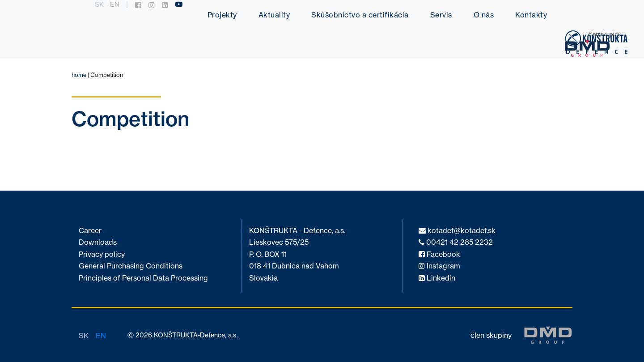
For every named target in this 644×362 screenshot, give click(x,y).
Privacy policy (102, 254)
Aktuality (274, 15)
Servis (441, 15)
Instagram (439, 266)
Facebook (439, 254)
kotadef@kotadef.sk (457, 231)
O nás (484, 15)
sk (99, 4)
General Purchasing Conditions (131, 266)
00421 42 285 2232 (456, 242)
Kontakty (531, 15)
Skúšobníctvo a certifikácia (360, 15)
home (79, 75)
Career (90, 231)
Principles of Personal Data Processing (143, 278)
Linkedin (437, 278)
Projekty (222, 15)
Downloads (98, 242)
